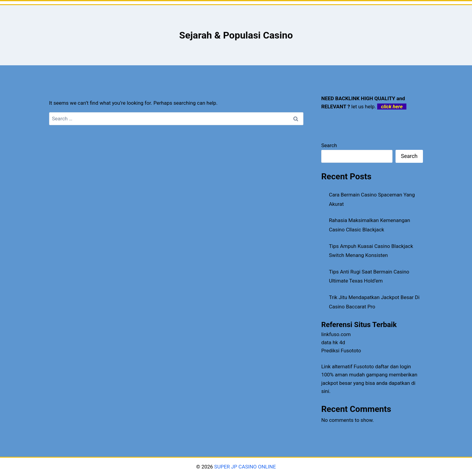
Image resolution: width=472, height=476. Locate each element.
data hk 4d (333, 342)
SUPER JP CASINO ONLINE (244, 467)
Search (329, 145)
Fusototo (364, 366)
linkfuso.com (336, 334)
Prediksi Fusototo (341, 351)
